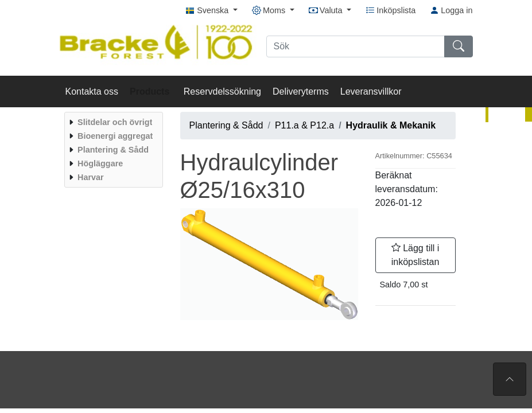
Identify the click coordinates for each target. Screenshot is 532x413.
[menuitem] (112, 122)
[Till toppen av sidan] (510, 379)
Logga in (451, 10)
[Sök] (356, 46)
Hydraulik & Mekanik (391, 125)
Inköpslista (391, 10)
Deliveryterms (301, 91)
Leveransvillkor (371, 91)
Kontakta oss (92, 91)
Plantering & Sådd (226, 125)
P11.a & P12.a (304, 125)
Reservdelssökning (222, 91)
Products (151, 91)
